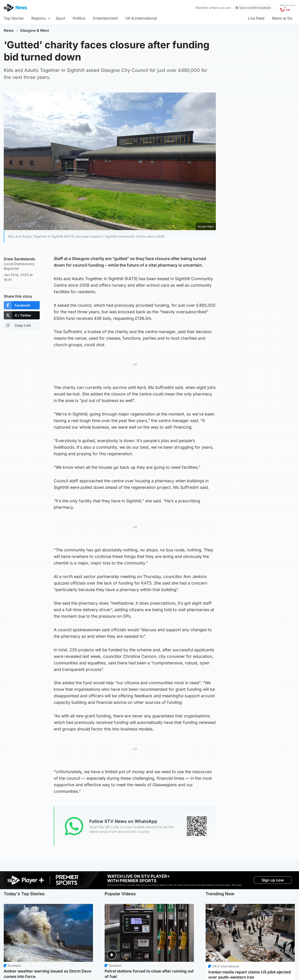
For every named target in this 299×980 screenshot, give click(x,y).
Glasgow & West (35, 30)
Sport (60, 18)
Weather (202, 8)
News (9, 30)
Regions (39, 18)
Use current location (253, 8)
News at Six (282, 18)
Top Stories (14, 18)
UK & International (141, 18)
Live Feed (256, 18)
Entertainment (105, 18)
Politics (79, 18)
